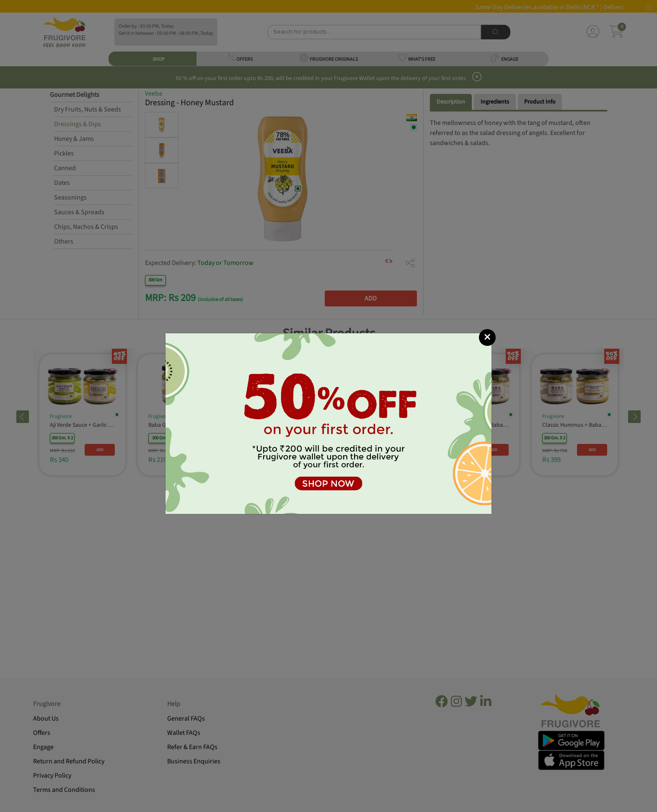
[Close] (487, 337)
